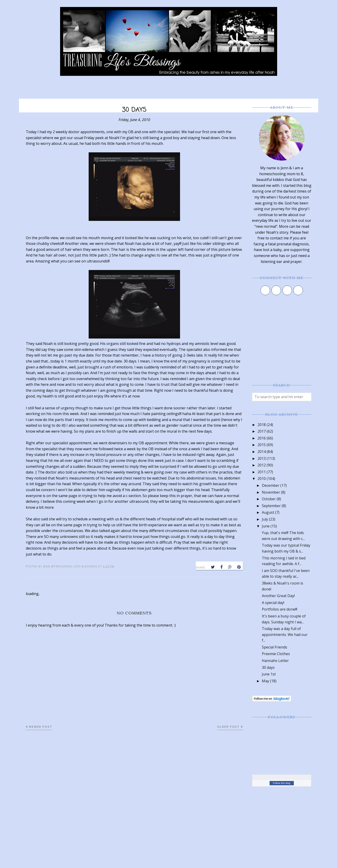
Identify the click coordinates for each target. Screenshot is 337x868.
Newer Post (41, 727)
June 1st (269, 674)
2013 (262, 458)
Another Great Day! (278, 596)
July (265, 519)
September (271, 506)
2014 (262, 452)
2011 (262, 472)
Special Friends (275, 647)
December (271, 485)
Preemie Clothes (276, 654)
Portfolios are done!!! (280, 609)
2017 (262, 431)
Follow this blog (282, 783)
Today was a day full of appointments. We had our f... (285, 634)
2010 (262, 479)
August (268, 512)
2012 (262, 465)
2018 (262, 425)
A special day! (273, 603)
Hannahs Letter (275, 661)
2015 (262, 445)
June (266, 526)
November (271, 492)
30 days (268, 667)
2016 (262, 438)
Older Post (228, 727)
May (265, 681)
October (269, 499)
